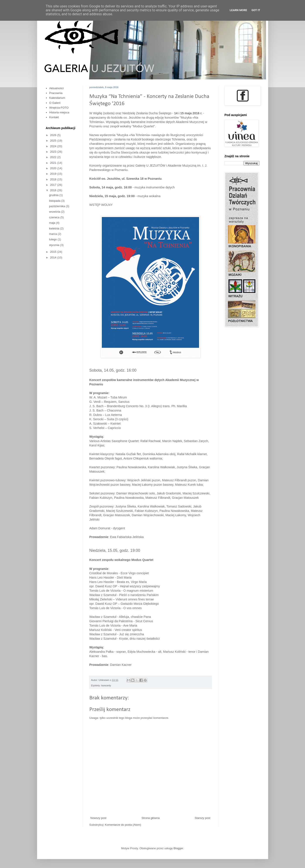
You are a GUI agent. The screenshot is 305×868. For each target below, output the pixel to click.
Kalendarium (57, 98)
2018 (54, 179)
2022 (54, 157)
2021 (54, 163)
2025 (54, 141)
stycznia (55, 245)
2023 (54, 152)
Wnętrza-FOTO (59, 108)
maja (53, 223)
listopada (55, 201)
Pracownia (56, 93)
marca (53, 234)
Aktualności (56, 88)
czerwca (55, 217)
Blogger (178, 848)
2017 (54, 185)
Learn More (239, 10)
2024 (54, 146)
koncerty (106, 685)
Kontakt (54, 117)
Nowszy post (99, 818)
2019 (54, 174)
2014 (54, 257)
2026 (54, 135)
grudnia (54, 195)
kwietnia (55, 228)
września (55, 212)
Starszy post (203, 818)
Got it (256, 10)
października (57, 206)
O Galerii (55, 103)
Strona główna (151, 818)
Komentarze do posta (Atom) (123, 825)
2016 (54, 190)
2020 (54, 168)
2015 (54, 252)
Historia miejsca (59, 112)
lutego (53, 239)
